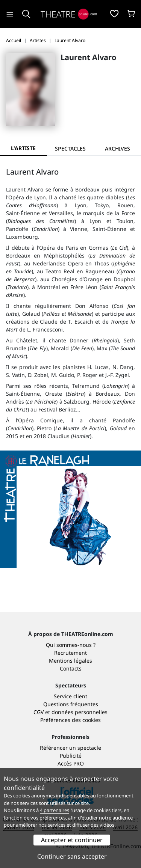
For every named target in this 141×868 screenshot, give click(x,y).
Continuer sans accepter (72, 856)
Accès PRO (71, 763)
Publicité (71, 756)
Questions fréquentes (71, 704)
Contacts (71, 668)
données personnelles (80, 712)
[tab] (70, 148)
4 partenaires (55, 810)
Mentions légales (70, 661)
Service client (70, 696)
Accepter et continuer (72, 840)
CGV (39, 712)
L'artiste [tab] (23, 148)
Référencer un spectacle (70, 748)
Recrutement (70, 653)
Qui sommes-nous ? (71, 645)
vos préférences (48, 818)
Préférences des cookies (70, 720)
